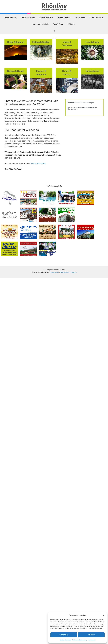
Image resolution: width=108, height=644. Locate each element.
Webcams (71, 24)
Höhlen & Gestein (28, 18)
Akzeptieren (64, 635)
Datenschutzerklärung (80, 640)
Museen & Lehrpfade (41, 24)
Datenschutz (65, 272)
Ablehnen (91, 635)
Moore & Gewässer (46, 18)
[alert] (84, 108)
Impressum (91, 640)
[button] (104, 615)
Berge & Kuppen (11, 18)
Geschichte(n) (80, 18)
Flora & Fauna (58, 24)
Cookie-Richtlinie (66, 640)
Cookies (74, 272)
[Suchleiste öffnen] (54, 31)
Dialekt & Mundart (97, 18)
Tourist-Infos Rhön (38, 164)
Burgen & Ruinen (64, 18)
